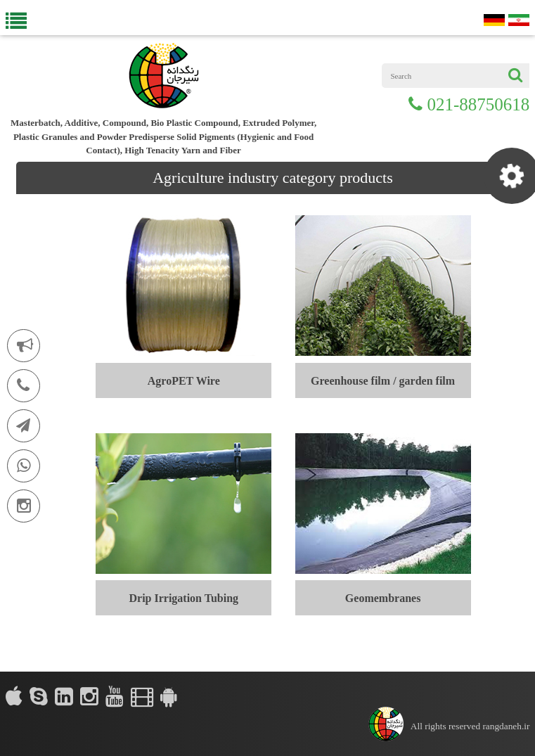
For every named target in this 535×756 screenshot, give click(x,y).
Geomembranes (383, 598)
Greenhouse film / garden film (383, 381)
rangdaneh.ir (506, 726)
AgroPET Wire (184, 381)
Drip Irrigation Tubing (183, 598)
